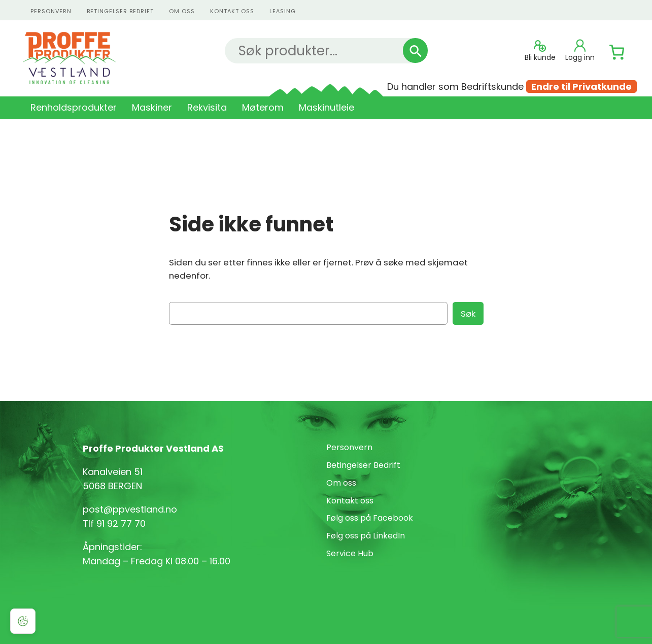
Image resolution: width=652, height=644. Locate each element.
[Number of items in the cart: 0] (617, 52)
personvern (51, 11)
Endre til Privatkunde (581, 87)
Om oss (182, 11)
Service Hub (350, 553)
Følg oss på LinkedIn (366, 536)
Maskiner (152, 107)
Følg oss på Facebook (370, 518)
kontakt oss (232, 11)
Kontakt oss (350, 501)
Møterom (263, 107)
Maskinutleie (327, 107)
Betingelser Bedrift (120, 11)
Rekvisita (207, 107)
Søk (468, 314)
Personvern (349, 447)
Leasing (283, 11)
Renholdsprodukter (74, 107)
